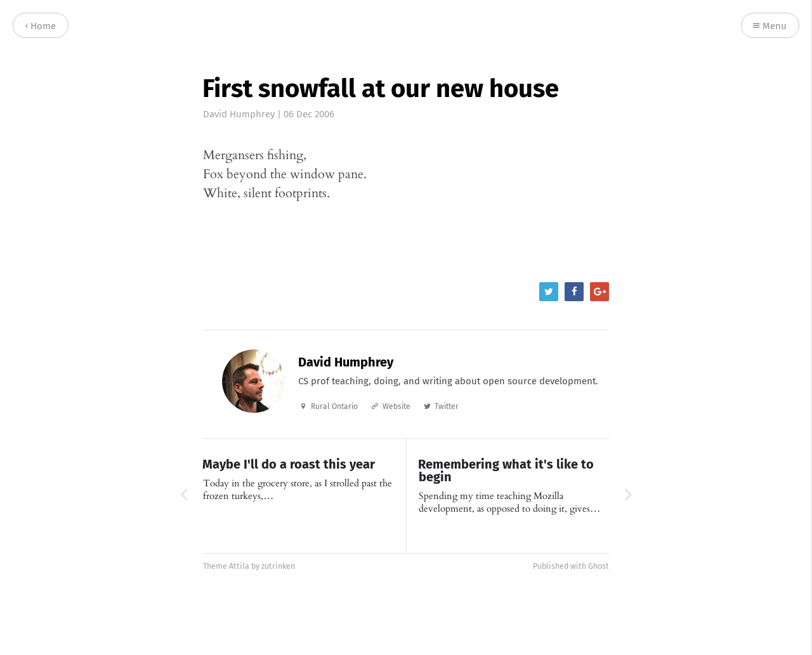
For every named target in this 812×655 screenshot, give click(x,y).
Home (41, 26)
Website (396, 406)
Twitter (447, 406)
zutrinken (278, 566)
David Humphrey (239, 114)
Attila (239, 566)
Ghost (599, 566)
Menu (770, 26)
